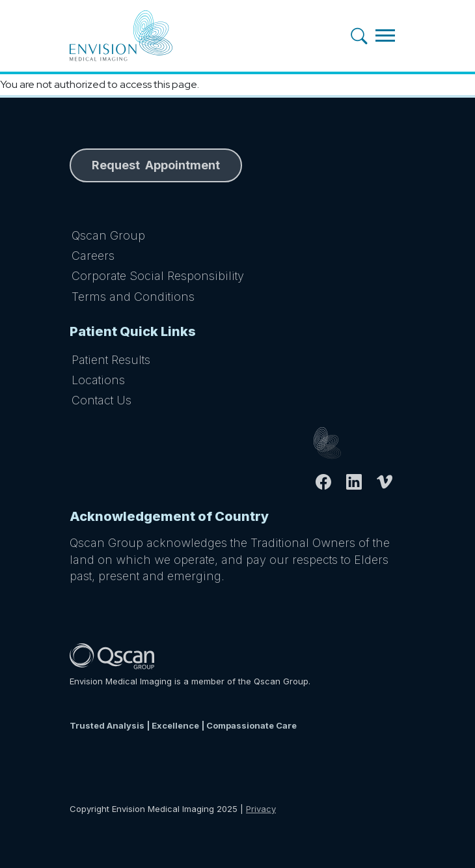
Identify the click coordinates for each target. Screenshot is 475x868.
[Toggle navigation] (385, 35)
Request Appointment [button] (156, 165)
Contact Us (102, 400)
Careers (93, 256)
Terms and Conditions (133, 297)
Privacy (261, 809)
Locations (98, 380)
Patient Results (111, 360)
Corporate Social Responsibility (158, 276)
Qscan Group (108, 235)
